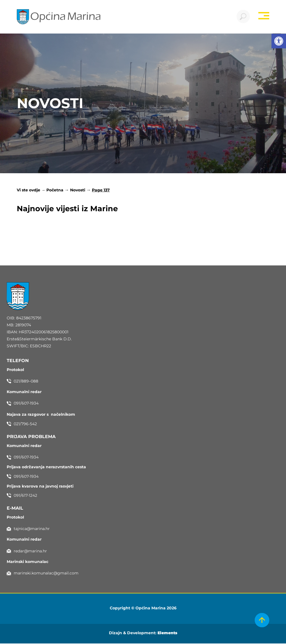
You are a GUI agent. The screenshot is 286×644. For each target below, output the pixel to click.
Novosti (78, 191)
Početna (55, 191)
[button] (279, 41)
